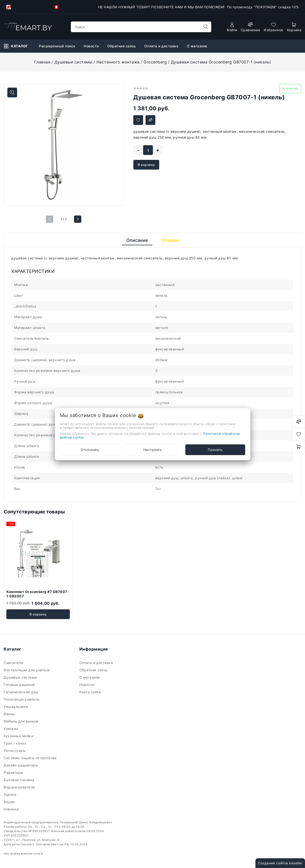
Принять (215, 450)
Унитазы (11, 729)
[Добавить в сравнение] (150, 120)
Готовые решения (20, 685)
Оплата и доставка (97, 663)
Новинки (12, 809)
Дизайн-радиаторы (21, 765)
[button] (78, 219)
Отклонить (90, 450)
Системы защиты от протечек (31, 758)
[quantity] (148, 150)
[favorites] (273, 27)
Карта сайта (91, 692)
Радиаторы (14, 772)
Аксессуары (15, 751)
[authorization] (232, 27)
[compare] (251, 27)
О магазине (90, 677)
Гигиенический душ (21, 692)
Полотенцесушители (22, 699)
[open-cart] (294, 27)
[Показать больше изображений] (12, 92)
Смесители (14, 663)
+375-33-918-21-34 (75, 7)
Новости (87, 685)
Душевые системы (74, 62)
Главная (42, 62)
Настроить (153, 450)
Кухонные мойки (19, 736)
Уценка (11, 794)
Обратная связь (94, 670)
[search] (206, 27)
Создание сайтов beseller (280, 863)
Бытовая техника (20, 780)
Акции (10, 802)
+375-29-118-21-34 (27, 7)
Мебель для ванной (21, 721)
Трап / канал (16, 743)
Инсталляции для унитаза (27, 670)
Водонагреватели (20, 787)
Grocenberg (155, 62)
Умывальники (16, 707)
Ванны (10, 714)
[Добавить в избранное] (138, 120)
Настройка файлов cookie (23, 853)
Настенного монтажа (118, 62)
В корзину (146, 165)
